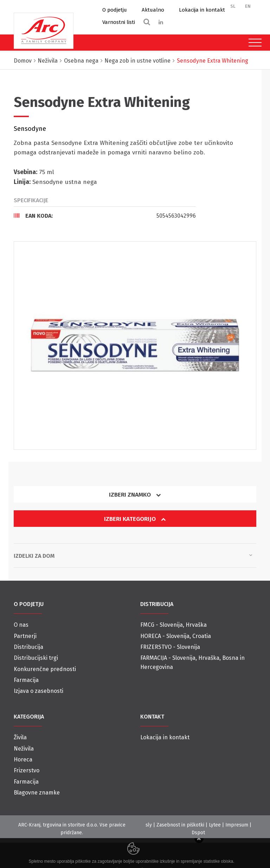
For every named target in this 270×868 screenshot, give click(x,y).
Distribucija (28, 647)
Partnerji (25, 636)
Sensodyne (30, 129)
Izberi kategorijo (135, 519)
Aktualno (153, 10)
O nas (21, 625)
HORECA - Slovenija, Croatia (176, 636)
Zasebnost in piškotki (180, 825)
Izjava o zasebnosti (38, 691)
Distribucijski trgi (36, 658)
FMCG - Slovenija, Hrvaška (173, 625)
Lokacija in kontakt (202, 10)
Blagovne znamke (37, 793)
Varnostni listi (119, 22)
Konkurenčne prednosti (45, 669)
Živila (20, 737)
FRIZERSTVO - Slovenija (170, 647)
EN (248, 6)
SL (233, 6)
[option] (135, 346)
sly (149, 825)
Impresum (237, 825)
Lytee (215, 825)
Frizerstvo (27, 770)
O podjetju (115, 10)
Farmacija (26, 680)
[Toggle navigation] (253, 43)
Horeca (23, 759)
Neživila (24, 749)
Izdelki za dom (133, 555)
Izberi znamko (135, 495)
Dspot (198, 833)
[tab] (105, 216)
